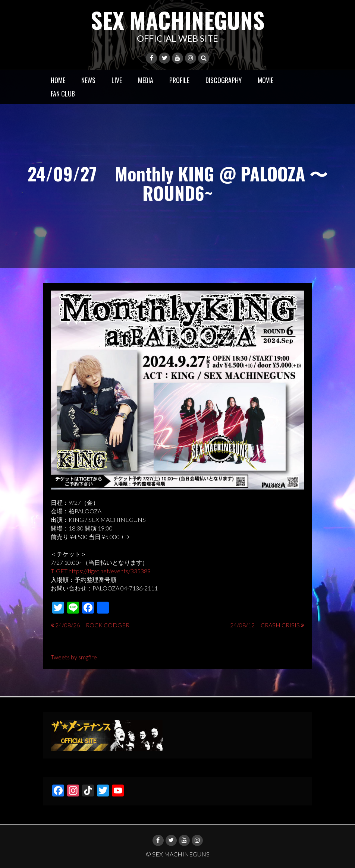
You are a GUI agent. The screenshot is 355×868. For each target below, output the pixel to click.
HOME (58, 80)
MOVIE (266, 80)
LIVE (117, 80)
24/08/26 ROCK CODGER (92, 625)
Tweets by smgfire (74, 657)
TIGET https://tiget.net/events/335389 (101, 571)
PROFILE (179, 80)
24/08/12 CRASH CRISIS (265, 625)
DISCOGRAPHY (224, 80)
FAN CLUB (63, 94)
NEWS (88, 80)
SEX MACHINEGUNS (178, 20)
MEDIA (146, 80)
